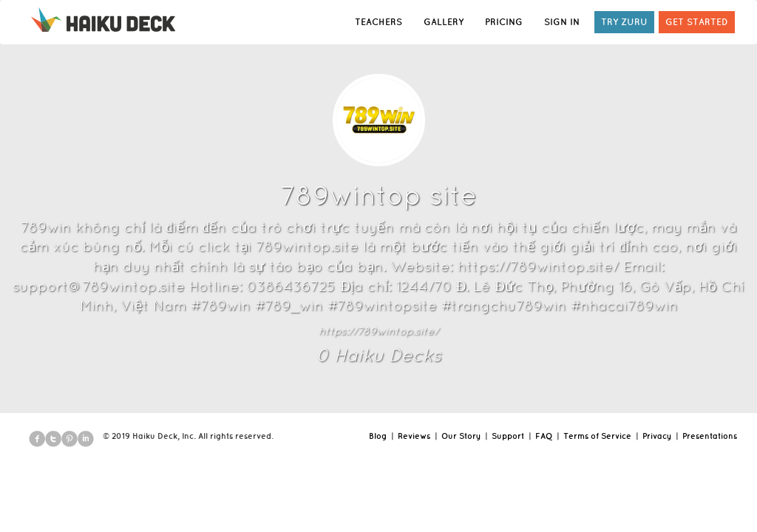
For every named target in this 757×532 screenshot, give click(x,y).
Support (508, 436)
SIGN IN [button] (562, 22)
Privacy (657, 436)
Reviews (414, 436)
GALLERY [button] (444, 22)
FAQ (544, 436)
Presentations (710, 436)
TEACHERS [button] (378, 22)
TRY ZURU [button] (624, 22)
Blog (378, 436)
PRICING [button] (504, 22)
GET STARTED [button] (697, 22)
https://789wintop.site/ (378, 331)
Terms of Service (597, 436)
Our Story (461, 436)
